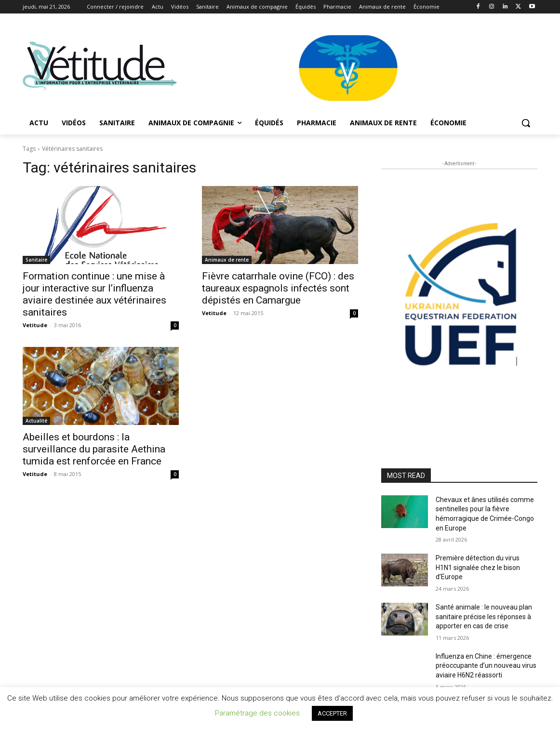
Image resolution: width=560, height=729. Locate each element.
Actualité (36, 421)
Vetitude (35, 325)
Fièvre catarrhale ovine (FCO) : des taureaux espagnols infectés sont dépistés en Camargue (278, 288)
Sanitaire (36, 260)
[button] (526, 123)
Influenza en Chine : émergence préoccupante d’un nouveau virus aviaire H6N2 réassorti (486, 666)
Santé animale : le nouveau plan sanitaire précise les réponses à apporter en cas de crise (484, 616)
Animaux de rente (227, 260)
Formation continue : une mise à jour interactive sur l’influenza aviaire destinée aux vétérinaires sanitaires (94, 294)
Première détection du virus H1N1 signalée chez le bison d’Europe (478, 567)
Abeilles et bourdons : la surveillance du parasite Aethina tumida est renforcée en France (94, 449)
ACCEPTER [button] (332, 713)
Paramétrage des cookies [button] (257, 713)
